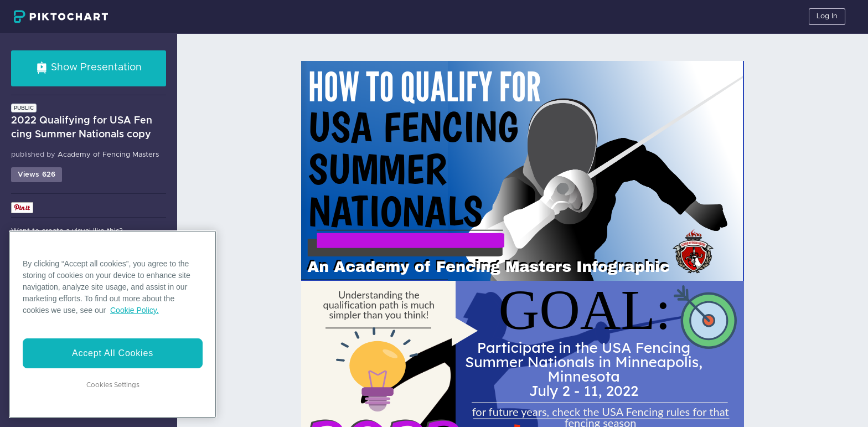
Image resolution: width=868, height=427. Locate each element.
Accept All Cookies (113, 353)
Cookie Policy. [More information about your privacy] (135, 310)
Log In (827, 16)
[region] (113, 324)
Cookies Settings (113, 385)
